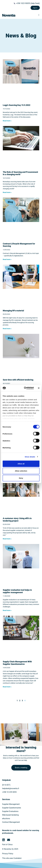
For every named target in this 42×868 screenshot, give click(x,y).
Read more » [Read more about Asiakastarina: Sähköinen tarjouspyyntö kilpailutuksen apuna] (7, 539)
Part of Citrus (7, 845)
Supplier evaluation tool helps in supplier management (17, 591)
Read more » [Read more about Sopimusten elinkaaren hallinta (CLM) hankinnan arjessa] (7, 259)
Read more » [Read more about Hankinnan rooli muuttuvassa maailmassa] (7, 192)
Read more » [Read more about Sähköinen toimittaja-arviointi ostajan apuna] (7, 610)
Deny (21, 478)
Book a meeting (21, 768)
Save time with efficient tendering (18, 380)
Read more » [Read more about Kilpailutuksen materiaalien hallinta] (7, 329)
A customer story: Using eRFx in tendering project (17, 520)
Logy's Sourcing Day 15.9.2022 (17, 105)
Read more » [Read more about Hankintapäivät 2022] (7, 121)
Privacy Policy (8, 854)
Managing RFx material (13, 311)
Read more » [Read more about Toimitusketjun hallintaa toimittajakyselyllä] (7, 687)
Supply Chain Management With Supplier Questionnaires (17, 663)
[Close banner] (39, 388)
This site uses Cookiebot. (12, 858)
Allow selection (21, 471)
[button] (39, 15)
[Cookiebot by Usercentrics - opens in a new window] (25, 388)
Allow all (21, 464)
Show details (30, 457)
